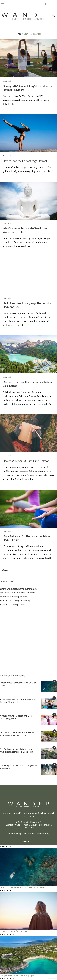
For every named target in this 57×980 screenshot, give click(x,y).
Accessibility (43, 833)
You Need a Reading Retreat (14, 597)
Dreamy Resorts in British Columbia (17, 593)
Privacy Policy (15, 833)
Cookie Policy (29, 833)
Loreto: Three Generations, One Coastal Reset (18, 684)
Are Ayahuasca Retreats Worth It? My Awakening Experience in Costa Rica (17, 750)
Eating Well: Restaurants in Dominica (18, 589)
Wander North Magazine (12, 604)
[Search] (54, 4)
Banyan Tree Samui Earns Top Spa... (18, 975)
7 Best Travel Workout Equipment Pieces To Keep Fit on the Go (18, 701)
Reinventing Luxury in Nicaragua (16, 600)
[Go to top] (29, 841)
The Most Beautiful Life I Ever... (15, 931)
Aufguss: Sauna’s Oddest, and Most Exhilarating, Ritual (16, 717)
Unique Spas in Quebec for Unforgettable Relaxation (18, 767)
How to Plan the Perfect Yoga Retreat (25, 161)
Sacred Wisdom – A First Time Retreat (26, 461)
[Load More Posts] (7, 570)
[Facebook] (45, 4)
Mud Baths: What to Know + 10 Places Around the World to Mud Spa (17, 734)
